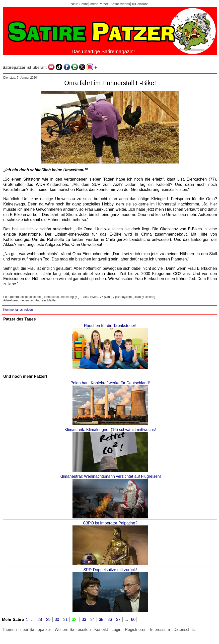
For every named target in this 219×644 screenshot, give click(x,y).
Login (116, 630)
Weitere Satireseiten (73, 630)
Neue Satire (79, 4)
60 (133, 620)
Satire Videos (120, 4)
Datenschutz (185, 630)
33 (85, 620)
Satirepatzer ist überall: (25, 67)
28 (40, 620)
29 (49, 620)
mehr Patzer (99, 4)
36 (110, 620)
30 (57, 620)
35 (102, 620)
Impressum (160, 630)
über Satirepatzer (36, 630)
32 (75, 620)
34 (93, 620)
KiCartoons (140, 4)
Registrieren (136, 630)
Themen (9, 630)
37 (119, 620)
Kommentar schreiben (18, 310)
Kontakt (101, 630)
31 (66, 620)
